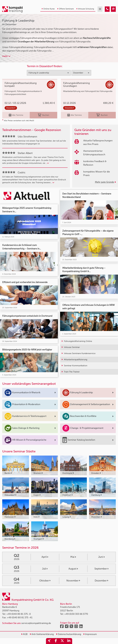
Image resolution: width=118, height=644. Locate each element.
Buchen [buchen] (43, 115)
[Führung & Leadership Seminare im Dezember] (107, 9)
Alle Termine (16, 115)
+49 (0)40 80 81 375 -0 (19, 614)
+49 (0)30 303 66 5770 (76, 614)
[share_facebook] (56, 641)
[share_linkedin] (69, 641)
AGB (24, 634)
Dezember (101, 581)
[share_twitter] (62, 641)
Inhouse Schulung (85, 9)
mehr (6, 56)
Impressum (90, 634)
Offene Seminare (65, 9)
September (101, 569)
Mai (73, 557)
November (73, 581)
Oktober (45, 581)
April (45, 557)
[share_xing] (49, 641)
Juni (101, 557)
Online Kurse (48, 9)
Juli (45, 569)
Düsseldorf (11, 108)
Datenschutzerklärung (69, 634)
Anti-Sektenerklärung (42, 634)
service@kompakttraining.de (36, 623)
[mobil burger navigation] (100, 9)
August (73, 569)
